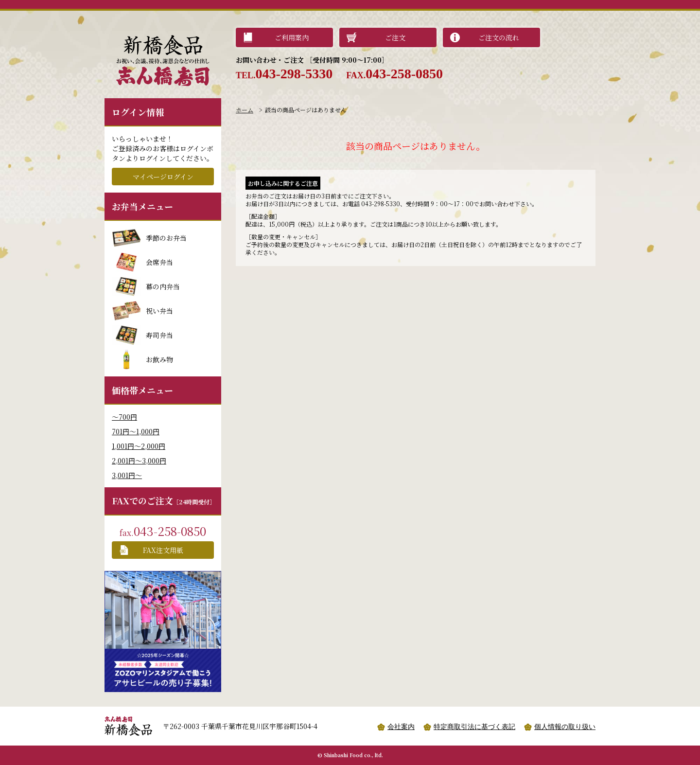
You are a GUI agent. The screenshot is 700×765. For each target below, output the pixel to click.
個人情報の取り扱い (565, 727)
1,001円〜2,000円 (139, 446)
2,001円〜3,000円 (139, 461)
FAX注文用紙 (163, 550)
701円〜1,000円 (136, 431)
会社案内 (401, 727)
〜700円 (124, 417)
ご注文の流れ (499, 37)
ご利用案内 (292, 37)
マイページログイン (163, 177)
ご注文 (395, 37)
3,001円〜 (127, 475)
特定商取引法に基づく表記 (474, 727)
